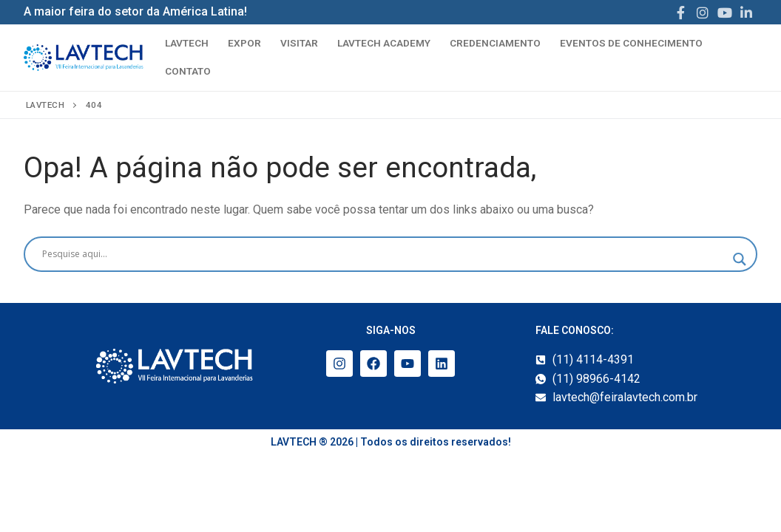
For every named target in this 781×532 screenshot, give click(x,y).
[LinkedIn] (746, 13)
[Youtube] (725, 13)
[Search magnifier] (740, 259)
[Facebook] (681, 13)
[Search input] (384, 254)
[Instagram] (703, 13)
